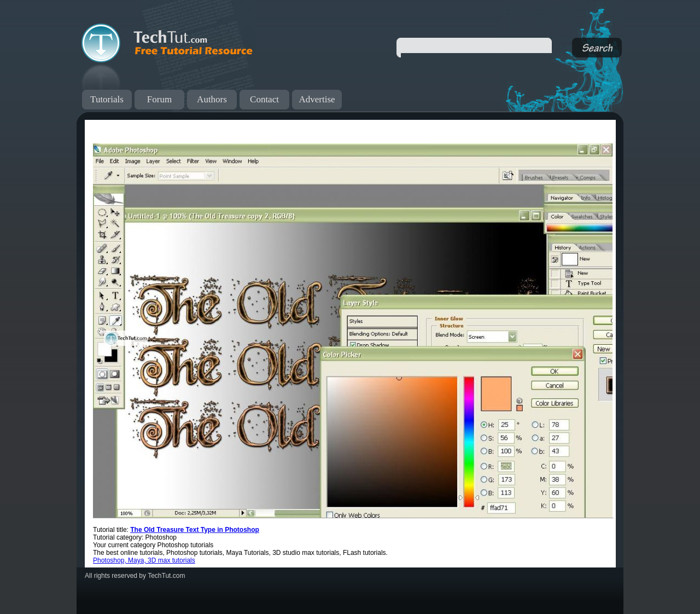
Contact (264, 99)
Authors (212, 99)
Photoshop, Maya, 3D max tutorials (144, 560)
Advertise (317, 99)
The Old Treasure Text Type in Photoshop (195, 530)
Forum (159, 99)
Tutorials (107, 99)
